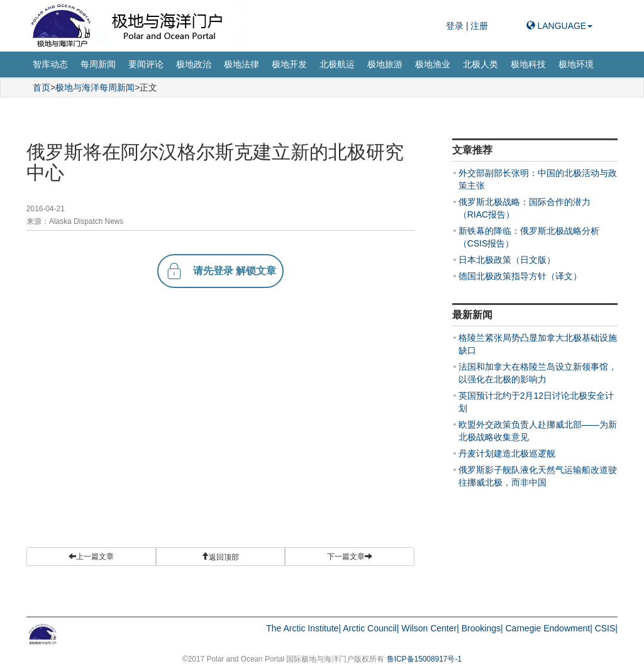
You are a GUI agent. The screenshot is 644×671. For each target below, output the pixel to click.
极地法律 (241, 64)
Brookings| (482, 628)
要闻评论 (146, 64)
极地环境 (576, 64)
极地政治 (194, 64)
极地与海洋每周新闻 (95, 87)
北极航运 (337, 64)
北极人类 (480, 64)
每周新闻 (98, 64)
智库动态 (50, 64)
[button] (221, 557)
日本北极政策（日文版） (507, 260)
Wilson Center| (430, 628)
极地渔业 (433, 64)
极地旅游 (385, 64)
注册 (479, 26)
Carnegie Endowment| (549, 628)
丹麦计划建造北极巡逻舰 (507, 453)
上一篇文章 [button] (91, 557)
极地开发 (289, 64)
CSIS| (606, 628)
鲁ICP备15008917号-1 (424, 659)
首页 (42, 87)
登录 (456, 26)
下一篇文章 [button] (350, 557)
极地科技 (528, 64)
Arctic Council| (371, 628)
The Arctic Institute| (303, 628)
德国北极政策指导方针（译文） (520, 276)
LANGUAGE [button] (560, 26)
